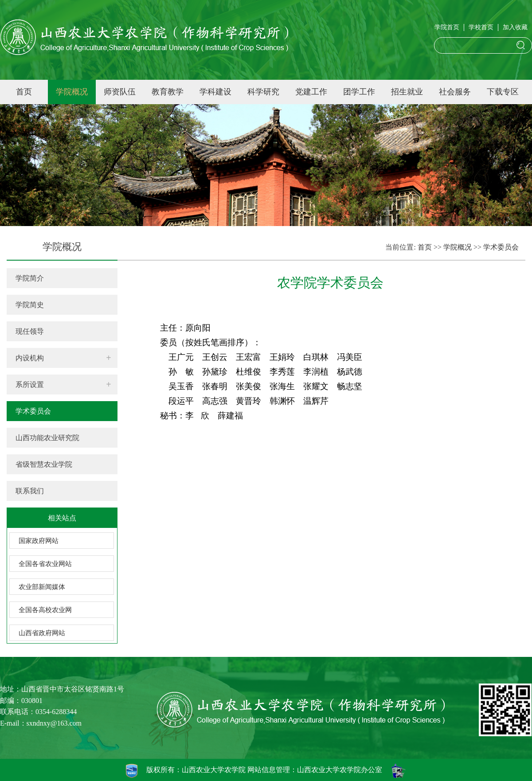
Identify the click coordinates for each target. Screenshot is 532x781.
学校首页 (481, 27)
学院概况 (72, 92)
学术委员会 (33, 411)
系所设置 (30, 385)
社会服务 (455, 92)
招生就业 (407, 92)
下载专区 (503, 92)
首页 (24, 92)
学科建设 (215, 92)
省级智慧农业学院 (44, 464)
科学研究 (263, 92)
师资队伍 (120, 92)
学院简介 (30, 278)
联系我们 (30, 491)
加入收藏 (515, 27)
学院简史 (30, 305)
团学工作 (359, 92)
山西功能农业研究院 (47, 438)
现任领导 (30, 331)
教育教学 (168, 92)
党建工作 (311, 92)
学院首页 (447, 27)
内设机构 (30, 358)
